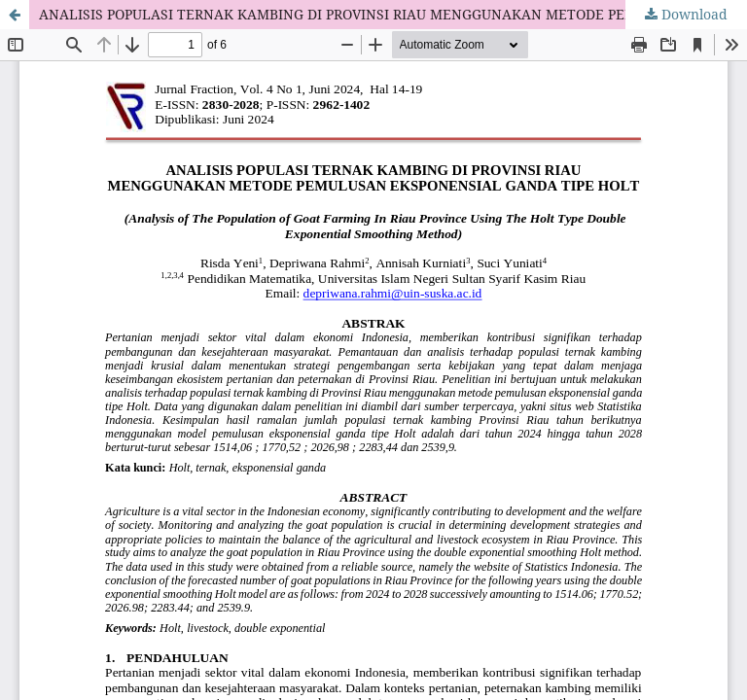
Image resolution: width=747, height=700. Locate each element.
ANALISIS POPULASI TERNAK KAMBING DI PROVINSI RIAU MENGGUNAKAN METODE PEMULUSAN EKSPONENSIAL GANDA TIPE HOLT (393, 14)
